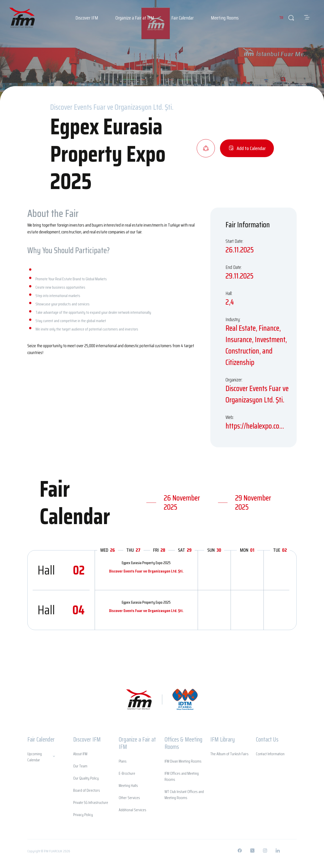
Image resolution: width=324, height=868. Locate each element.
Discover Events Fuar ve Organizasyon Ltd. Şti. (146, 571)
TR (278, 18)
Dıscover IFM (87, 18)
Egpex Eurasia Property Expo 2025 (146, 563)
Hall (61, 570)
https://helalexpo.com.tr (257, 426)
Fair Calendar (183, 18)
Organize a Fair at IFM (135, 18)
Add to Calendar (247, 148)
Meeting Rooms (225, 18)
